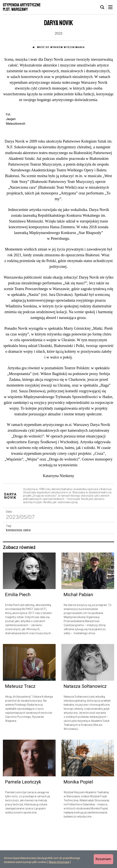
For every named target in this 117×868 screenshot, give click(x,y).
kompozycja (14, 571)
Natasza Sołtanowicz (85, 727)
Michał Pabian (78, 636)
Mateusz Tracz (20, 727)
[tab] (102, 7)
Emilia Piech (18, 636)
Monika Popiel (78, 823)
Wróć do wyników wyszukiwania (61, 47)
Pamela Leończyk (23, 823)
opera (27, 571)
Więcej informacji (59, 862)
